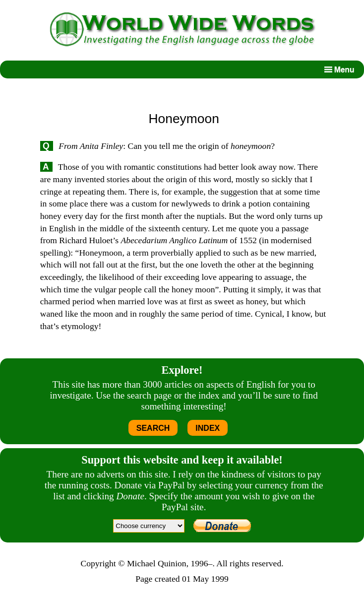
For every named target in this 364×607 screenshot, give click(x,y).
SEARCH (153, 428)
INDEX (208, 428)
